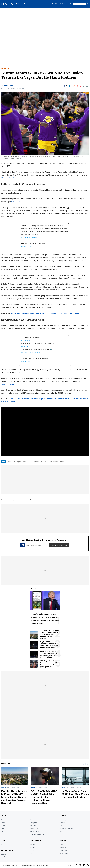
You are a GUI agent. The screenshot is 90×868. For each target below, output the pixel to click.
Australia (4, 820)
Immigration (34, 823)
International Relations (37, 834)
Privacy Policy (64, 850)
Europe (3, 826)
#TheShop (25, 346)
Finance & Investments (66, 829)
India (3, 829)
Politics (33, 820)
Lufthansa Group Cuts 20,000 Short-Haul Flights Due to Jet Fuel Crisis (75, 794)
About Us (62, 844)
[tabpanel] (45, 786)
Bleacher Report (7, 178)
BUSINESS (63, 816)
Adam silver (44, 462)
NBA (10, 462)
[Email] (83, 86)
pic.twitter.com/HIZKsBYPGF (31, 352)
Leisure (33, 847)
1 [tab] (79, 764)
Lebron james (33, 462)
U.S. (24, 4)
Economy (62, 823)
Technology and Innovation (68, 820)
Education (33, 826)
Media (61, 832)
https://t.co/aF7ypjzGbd (29, 237)
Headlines (5, 68)
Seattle (24, 462)
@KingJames (26, 341)
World (17, 4)
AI (2, 844)
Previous (83, 764)
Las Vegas (17, 462)
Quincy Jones (8, 86)
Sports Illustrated (8, 384)
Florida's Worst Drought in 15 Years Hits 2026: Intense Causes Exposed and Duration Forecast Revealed (49, 634)
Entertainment (66, 4)
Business (33, 4)
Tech (41, 4)
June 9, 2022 (26, 361)
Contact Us (63, 847)
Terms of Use (64, 853)
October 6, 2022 (27, 246)
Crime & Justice (35, 832)
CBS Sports (16, 202)
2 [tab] (81, 764)
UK (2, 832)
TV (31, 853)
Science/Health (52, 4)
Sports (61, 462)
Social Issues (34, 829)
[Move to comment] (87, 86)
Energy (62, 826)
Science (4, 787)
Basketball (54, 462)
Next (87, 764)
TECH (3, 840)
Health (3, 857)
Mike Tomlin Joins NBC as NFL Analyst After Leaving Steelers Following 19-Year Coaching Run (44, 797)
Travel (63, 787)
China (3, 823)
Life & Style (34, 844)
